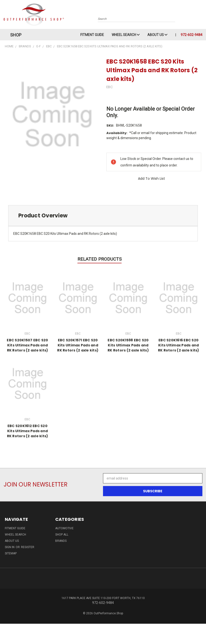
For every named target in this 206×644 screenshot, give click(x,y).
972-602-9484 (192, 35)
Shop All (62, 535)
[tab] (103, 216)
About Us (157, 35)
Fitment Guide (92, 35)
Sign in (10, 547)
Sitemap (11, 553)
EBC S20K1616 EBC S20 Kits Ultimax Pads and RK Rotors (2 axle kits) (179, 345)
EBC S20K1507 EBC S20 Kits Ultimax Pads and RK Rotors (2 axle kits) (27, 345)
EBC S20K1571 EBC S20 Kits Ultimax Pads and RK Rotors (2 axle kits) (78, 345)
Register (28, 547)
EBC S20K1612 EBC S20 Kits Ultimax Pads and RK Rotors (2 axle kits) (28, 431)
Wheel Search (126, 35)
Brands (61, 541)
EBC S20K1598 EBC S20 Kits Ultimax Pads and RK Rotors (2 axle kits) (128, 345)
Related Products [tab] (100, 259)
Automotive (64, 528)
